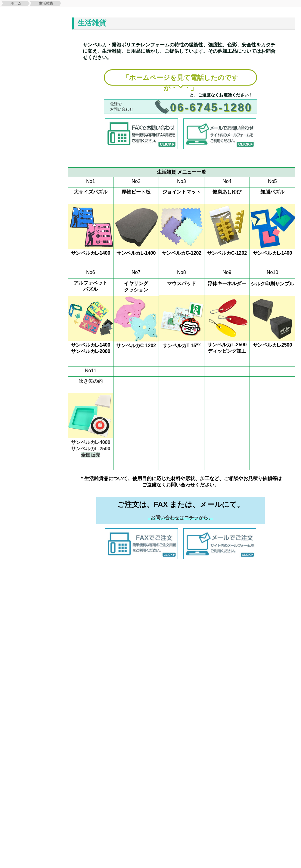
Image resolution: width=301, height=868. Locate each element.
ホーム (16, 3)
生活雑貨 (46, 3)
